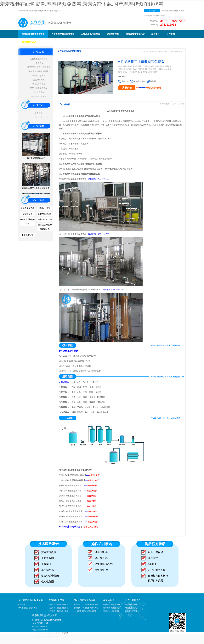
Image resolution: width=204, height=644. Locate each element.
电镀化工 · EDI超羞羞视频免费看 (86, 608)
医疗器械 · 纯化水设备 (112, 608)
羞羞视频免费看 (27, 208)
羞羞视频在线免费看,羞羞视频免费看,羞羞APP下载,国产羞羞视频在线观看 (82, 4)
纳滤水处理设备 (131, 608)
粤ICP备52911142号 (122, 642)
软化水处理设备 (39, 84)
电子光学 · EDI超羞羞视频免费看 (86, 604)
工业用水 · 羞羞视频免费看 (58, 608)
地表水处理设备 (133, 600)
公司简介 (22, 604)
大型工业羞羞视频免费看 (173, 51)
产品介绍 (158, 51)
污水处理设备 (39, 92)
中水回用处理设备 (39, 97)
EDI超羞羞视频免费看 (27, 222)
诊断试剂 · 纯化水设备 (112, 611)
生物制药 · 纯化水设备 (112, 604)
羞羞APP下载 (39, 80)
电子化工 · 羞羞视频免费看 (58, 611)
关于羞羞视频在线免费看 (171, 11)
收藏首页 (164, 16)
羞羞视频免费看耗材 (39, 88)
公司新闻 (39, 113)
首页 (152, 51)
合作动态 (39, 118)
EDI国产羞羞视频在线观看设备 (85, 611)
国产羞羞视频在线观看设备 (39, 67)
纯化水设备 (109, 600)
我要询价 (127, 88)
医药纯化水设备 (39, 76)
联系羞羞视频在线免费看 (28, 608)
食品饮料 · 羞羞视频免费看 (58, 604)
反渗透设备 (39, 63)
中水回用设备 (27, 235)
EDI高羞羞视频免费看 (39, 71)
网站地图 (65, 633)
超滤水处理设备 (131, 604)
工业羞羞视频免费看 (39, 59)
